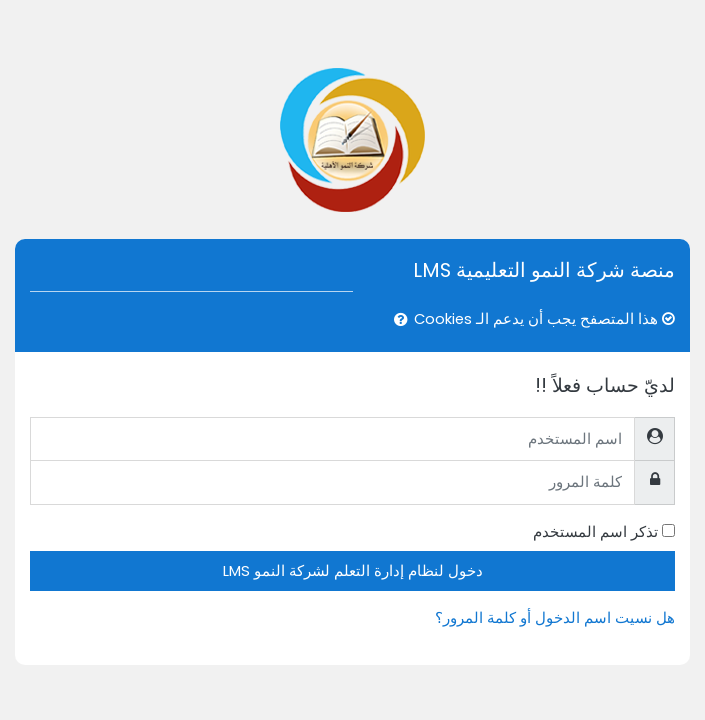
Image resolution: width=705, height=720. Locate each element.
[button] (397, 320)
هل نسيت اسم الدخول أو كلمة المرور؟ (555, 617)
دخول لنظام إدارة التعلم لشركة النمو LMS (353, 570)
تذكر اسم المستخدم (595, 531)
